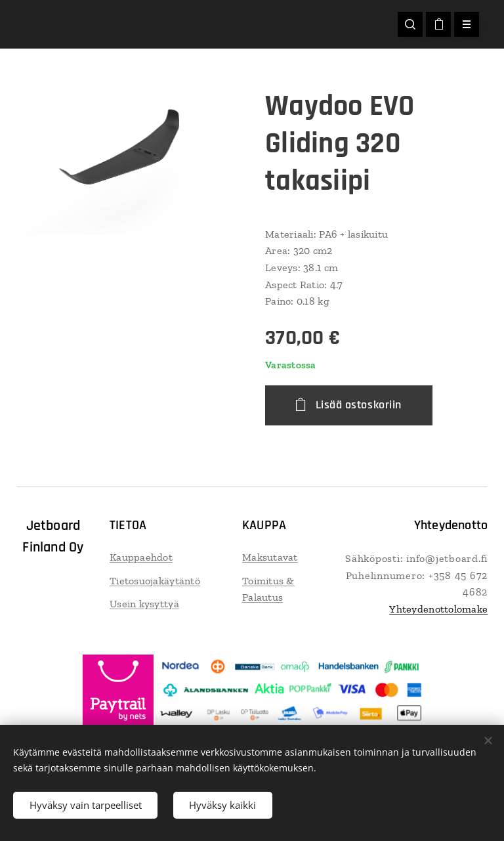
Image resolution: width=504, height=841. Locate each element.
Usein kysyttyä (144, 604)
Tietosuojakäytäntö (155, 581)
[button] (410, 24)
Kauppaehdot (141, 557)
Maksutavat (270, 557)
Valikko (462, 25)
